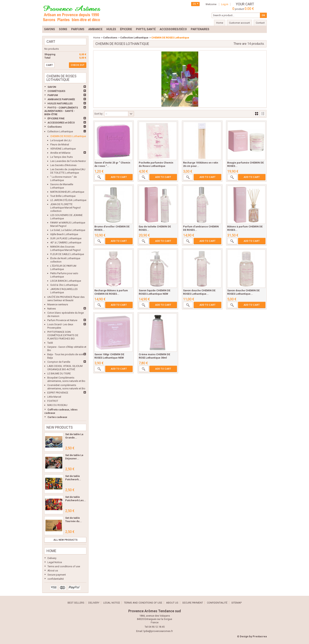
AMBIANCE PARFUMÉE (61, 99)
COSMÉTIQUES (56, 91)
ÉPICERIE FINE (56, 118)
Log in (225, 4)
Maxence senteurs (58, 304)
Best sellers (76, 603)
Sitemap (236, 603)
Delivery (52, 558)
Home (51, 551)
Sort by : (99, 114)
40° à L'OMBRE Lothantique (66, 243)
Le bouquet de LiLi (61, 140)
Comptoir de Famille (59, 362)
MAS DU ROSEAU (57, 405)
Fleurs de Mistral (60, 144)
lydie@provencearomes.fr (158, 631)
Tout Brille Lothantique (63, 196)
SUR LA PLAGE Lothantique (66, 238)
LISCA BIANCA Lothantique (66, 281)
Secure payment (57, 575)
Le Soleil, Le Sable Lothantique (68, 230)
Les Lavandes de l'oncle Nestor (68, 161)
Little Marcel (54, 397)
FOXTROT (53, 401)
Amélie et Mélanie (60, 153)
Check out (78, 65)
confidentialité (56, 579)
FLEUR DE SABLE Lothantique (67, 254)
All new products (65, 540)
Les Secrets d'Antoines (63, 165)
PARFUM (53, 95)
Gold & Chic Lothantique (64, 285)
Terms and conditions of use (64, 566)
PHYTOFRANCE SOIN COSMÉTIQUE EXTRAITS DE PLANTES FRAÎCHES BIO (63, 335)
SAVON (52, 87)
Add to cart (119, 177)
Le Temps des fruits (61, 157)
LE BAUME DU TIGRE (59, 373)
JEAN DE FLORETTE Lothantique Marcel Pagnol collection (65, 208)
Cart (51, 42)
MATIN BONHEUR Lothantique (67, 192)
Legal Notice (55, 562)
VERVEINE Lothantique (63, 149)
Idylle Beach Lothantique (64, 234)
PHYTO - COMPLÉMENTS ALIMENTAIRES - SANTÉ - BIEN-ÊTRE (61, 111)
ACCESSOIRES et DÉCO (61, 123)
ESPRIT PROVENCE (58, 393)
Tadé (50, 343)
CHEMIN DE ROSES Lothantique (68, 136)
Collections (55, 127)
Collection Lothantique (60, 131)
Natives (52, 309)
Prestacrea (260, 636)
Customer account (239, 23)
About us (53, 571)
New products (60, 427)
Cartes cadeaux (57, 417)
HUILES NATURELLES (60, 103)
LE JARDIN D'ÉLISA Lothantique (68, 200)
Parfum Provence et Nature (62, 320)
